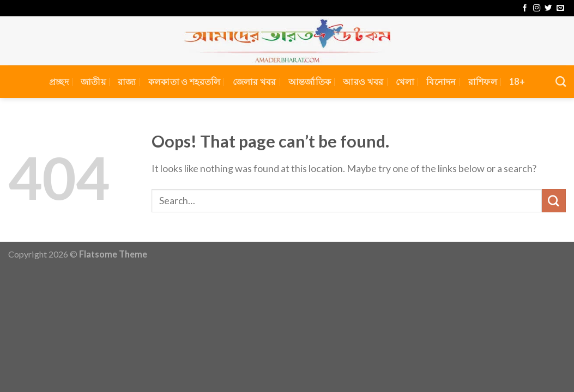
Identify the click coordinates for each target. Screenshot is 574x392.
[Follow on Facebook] (525, 8)
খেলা (405, 81)
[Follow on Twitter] (548, 8)
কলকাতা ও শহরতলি (185, 81)
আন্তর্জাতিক (310, 81)
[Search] (561, 81)
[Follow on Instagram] (537, 8)
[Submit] (554, 201)
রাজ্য (127, 81)
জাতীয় (93, 81)
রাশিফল (483, 81)
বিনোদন (441, 81)
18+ (517, 81)
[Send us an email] (560, 8)
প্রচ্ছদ (59, 81)
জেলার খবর (255, 81)
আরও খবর (363, 81)
